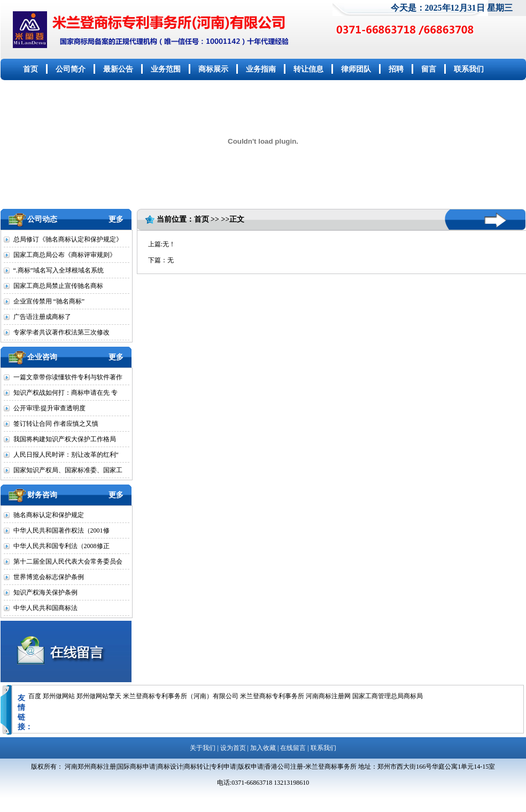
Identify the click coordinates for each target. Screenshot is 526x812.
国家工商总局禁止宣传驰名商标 (58, 286)
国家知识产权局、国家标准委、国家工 (68, 470)
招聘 (396, 69)
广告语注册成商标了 (42, 317)
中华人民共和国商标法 (45, 608)
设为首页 (233, 748)
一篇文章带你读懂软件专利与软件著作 (68, 377)
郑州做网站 (59, 696)
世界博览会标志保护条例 (49, 577)
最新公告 (118, 69)
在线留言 (293, 748)
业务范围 (166, 69)
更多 (116, 219)
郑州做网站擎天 (99, 696)
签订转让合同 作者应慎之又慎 (56, 424)
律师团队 (356, 69)
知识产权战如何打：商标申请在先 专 (65, 393)
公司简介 (71, 69)
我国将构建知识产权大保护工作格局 (65, 439)
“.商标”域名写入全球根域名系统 (59, 270)
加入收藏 (263, 748)
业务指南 (261, 69)
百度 (35, 696)
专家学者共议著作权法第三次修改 (61, 332)
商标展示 (213, 69)
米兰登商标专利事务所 (272, 696)
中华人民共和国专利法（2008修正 (61, 546)
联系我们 (469, 69)
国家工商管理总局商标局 (388, 696)
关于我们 (203, 748)
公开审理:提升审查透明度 (49, 408)
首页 (30, 69)
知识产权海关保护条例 (45, 592)
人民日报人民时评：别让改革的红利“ (66, 455)
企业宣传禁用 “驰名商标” (49, 301)
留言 (429, 69)
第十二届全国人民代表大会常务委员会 (68, 561)
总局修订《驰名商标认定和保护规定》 (68, 239)
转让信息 (308, 69)
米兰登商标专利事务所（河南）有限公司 (181, 696)
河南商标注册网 (328, 696)
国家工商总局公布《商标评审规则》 (65, 255)
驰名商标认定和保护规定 (49, 515)
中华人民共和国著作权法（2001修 (61, 530)
